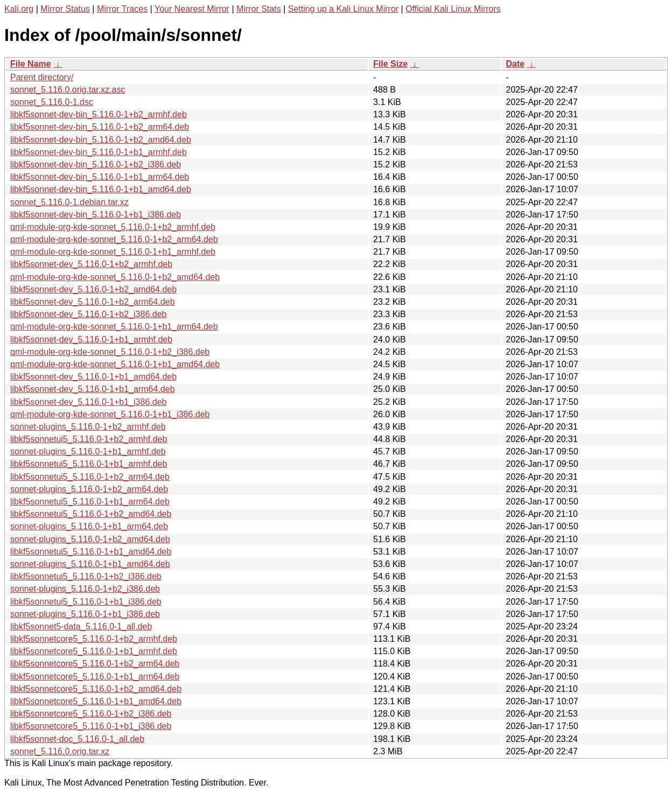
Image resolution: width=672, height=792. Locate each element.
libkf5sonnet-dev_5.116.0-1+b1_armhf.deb (91, 339)
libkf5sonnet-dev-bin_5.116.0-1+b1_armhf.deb (99, 152)
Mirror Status (65, 9)
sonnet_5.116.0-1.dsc (52, 102)
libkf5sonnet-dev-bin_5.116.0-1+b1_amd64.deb (101, 189)
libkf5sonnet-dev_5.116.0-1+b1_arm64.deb (93, 389)
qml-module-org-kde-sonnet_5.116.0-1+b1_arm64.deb (114, 327)
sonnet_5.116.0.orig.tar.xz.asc (68, 90)
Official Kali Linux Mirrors (453, 9)
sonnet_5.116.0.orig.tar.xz (60, 751)
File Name (31, 64)
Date (515, 64)
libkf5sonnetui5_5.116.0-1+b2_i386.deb (86, 576)
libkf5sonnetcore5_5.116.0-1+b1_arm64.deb (95, 677)
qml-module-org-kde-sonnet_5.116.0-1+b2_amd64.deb (115, 277)
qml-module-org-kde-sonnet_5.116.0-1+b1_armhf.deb (113, 252)
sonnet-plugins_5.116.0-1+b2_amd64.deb (90, 539)
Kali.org (19, 9)
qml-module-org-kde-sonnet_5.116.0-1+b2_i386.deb (110, 352)
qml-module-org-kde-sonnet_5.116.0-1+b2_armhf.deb (113, 227)
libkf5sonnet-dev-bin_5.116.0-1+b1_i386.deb (96, 215)
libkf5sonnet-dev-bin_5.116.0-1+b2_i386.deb (96, 164)
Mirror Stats (259, 9)
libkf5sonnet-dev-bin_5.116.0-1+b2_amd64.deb (101, 140)
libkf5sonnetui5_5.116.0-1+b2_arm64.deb (90, 477)
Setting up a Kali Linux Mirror (343, 9)
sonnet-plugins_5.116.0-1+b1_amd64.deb (90, 564)
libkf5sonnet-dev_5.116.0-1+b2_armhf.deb (91, 264)
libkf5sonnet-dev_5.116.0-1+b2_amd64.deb (93, 289)
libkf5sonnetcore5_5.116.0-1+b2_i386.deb (91, 714)
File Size (390, 64)
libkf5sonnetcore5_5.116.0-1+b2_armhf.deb (94, 639)
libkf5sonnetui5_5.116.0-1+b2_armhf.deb (89, 439)
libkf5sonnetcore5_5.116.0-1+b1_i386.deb (91, 726)
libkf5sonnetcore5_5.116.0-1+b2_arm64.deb (95, 664)
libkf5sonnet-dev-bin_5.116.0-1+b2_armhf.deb (99, 114)
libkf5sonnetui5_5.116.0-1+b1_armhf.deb (89, 464)
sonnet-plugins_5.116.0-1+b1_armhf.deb (88, 451)
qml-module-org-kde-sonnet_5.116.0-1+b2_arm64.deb (114, 239)
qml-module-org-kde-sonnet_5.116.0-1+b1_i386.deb (110, 414)
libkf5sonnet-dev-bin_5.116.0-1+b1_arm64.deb (100, 177)
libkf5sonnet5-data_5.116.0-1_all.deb (81, 626)
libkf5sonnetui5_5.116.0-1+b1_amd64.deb (91, 552)
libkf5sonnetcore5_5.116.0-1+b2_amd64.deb (96, 689)
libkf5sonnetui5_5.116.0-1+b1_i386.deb (86, 602)
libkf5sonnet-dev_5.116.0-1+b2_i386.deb (88, 314)
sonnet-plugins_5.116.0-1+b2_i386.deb (85, 589)
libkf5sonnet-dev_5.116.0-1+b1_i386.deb (88, 402)
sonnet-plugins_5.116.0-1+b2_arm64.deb (89, 489)
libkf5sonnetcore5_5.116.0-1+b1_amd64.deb (96, 701)
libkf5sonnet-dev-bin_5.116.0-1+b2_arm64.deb (100, 127)
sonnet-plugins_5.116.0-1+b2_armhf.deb (88, 427)
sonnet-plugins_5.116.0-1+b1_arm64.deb (89, 526)
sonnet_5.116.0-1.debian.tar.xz (69, 202)
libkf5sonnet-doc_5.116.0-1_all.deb (77, 739)
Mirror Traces (122, 9)
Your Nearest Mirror (192, 9)
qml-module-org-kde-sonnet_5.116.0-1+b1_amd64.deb (115, 364)
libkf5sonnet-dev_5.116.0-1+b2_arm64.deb (93, 302)
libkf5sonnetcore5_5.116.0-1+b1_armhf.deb (94, 651)
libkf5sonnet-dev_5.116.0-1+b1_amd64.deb (93, 377)
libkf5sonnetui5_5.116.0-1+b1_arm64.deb (90, 502)
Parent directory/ (42, 77)
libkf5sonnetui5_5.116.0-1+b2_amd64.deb (91, 514)
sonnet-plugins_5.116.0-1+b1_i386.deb (85, 614)
